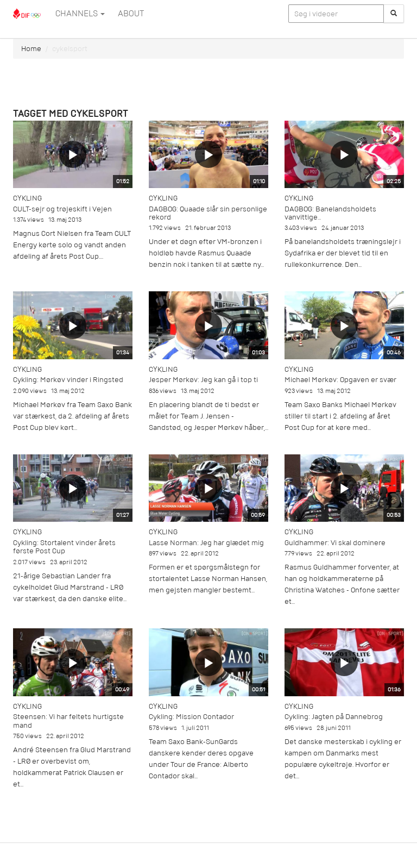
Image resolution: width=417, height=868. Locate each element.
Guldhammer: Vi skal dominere (335, 543)
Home (31, 49)
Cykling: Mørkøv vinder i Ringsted (68, 380)
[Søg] (394, 14)
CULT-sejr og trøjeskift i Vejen (62, 209)
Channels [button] (80, 14)
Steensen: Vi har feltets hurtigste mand (68, 721)
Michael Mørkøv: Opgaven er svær (340, 380)
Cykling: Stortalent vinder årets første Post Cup (64, 547)
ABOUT (131, 14)
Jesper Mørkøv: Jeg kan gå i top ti (203, 380)
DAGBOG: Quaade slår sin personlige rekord (208, 213)
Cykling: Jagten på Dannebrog (334, 717)
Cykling (27, 198)
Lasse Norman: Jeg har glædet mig (206, 543)
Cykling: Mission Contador (191, 717)
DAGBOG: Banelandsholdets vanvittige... (330, 213)
